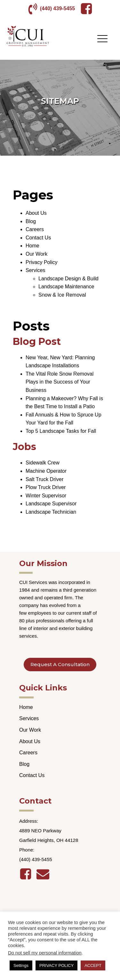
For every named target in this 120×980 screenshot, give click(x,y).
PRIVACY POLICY (56, 965)
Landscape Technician (51, 512)
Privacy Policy (42, 262)
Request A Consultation (60, 664)
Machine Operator (46, 471)
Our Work (36, 254)
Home (32, 246)
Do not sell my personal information (45, 953)
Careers (35, 229)
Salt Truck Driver (44, 479)
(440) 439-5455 (57, 8)
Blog (31, 221)
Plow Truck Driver (46, 487)
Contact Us (38, 238)
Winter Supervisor (46, 496)
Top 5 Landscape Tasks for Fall (61, 431)
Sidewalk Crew (43, 463)
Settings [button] (21, 965)
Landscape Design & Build (68, 279)
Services (35, 270)
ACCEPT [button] (93, 965)
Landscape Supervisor (51, 504)
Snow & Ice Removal (62, 295)
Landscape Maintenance (66, 287)
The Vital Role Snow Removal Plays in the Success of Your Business (60, 382)
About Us (36, 213)
